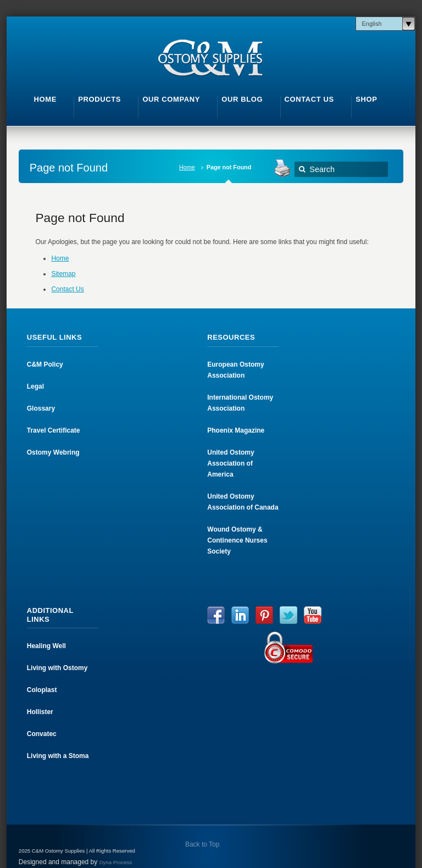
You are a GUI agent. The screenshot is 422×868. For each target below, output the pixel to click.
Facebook (216, 615)
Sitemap (63, 274)
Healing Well (46, 646)
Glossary (41, 408)
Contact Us (67, 289)
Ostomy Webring (53, 452)
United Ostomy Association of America (231, 463)
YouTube (313, 615)
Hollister (40, 712)
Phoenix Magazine (236, 430)
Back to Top (202, 844)
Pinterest (264, 615)
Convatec (42, 734)
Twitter (288, 615)
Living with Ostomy (57, 668)
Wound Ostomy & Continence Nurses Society (237, 540)
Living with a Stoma (58, 756)
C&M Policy (45, 364)
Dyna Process (116, 862)
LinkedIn (240, 615)
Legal (35, 386)
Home (187, 167)
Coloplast (42, 690)
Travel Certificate (54, 430)
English (371, 24)
